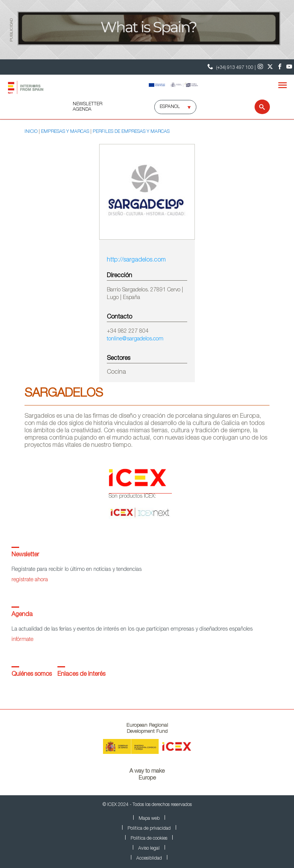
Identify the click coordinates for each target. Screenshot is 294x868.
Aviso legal (149, 848)
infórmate (22, 640)
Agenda (22, 615)
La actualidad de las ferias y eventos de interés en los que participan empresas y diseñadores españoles (132, 629)
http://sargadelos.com (136, 260)
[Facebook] (280, 67)
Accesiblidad (149, 858)
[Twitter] (270, 67)
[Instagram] (261, 67)
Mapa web (149, 819)
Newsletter (25, 555)
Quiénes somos (32, 675)
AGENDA (82, 110)
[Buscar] (257, 107)
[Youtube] (289, 67)
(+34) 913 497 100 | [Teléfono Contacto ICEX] (231, 67)
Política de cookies (149, 839)
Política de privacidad (149, 829)
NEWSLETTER (87, 104)
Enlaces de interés (81, 675)
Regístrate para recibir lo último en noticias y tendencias (77, 570)
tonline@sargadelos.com (135, 339)
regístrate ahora (30, 580)
